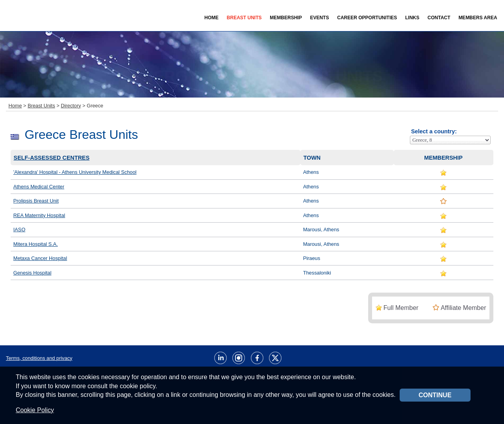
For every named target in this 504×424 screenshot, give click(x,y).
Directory (71, 106)
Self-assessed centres (52, 158)
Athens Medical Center (39, 187)
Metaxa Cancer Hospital (40, 258)
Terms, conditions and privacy (39, 358)
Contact (439, 18)
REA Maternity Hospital (39, 215)
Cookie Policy (35, 410)
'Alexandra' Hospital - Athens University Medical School (75, 172)
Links (412, 18)
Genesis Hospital (32, 273)
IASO (19, 230)
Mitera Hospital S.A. (36, 244)
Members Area (478, 18)
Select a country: (434, 131)
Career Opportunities (367, 18)
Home (211, 18)
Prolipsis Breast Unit (36, 201)
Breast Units (41, 106)
